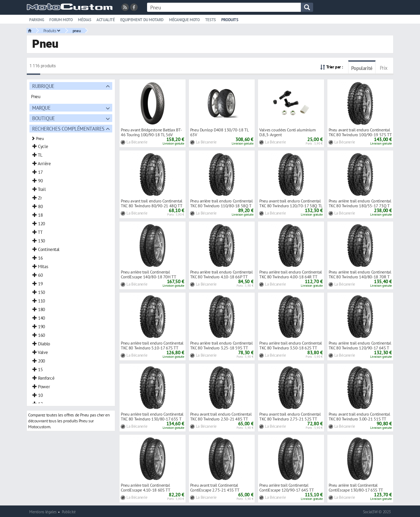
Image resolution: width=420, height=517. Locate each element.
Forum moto (61, 20)
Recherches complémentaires (68, 129)
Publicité (69, 512)
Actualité (106, 20)
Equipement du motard (142, 20)
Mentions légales (43, 512)
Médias (85, 20)
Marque (41, 108)
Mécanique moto (184, 20)
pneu (77, 31)
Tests (211, 20)
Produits (230, 20)
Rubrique (43, 86)
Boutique (44, 118)
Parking (37, 20)
